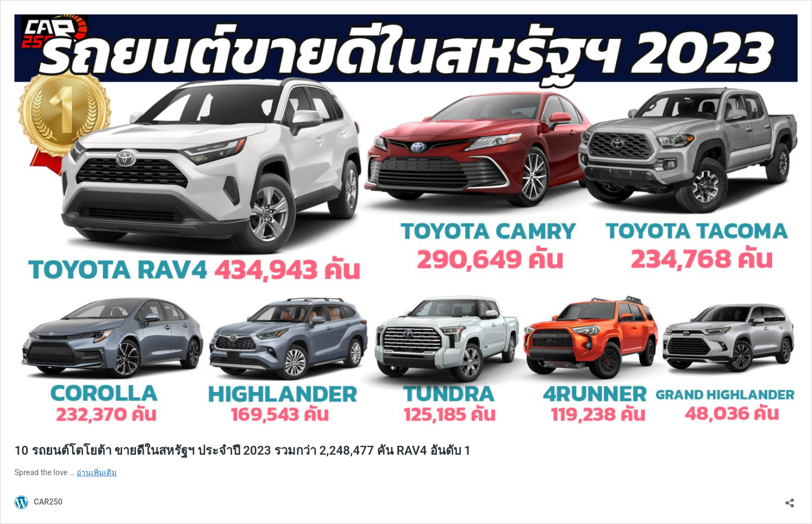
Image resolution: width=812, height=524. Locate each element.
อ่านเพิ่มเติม (97, 472)
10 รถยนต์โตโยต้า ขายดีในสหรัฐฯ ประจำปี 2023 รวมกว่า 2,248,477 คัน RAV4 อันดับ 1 (243, 451)
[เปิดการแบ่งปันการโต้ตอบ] (790, 499)
